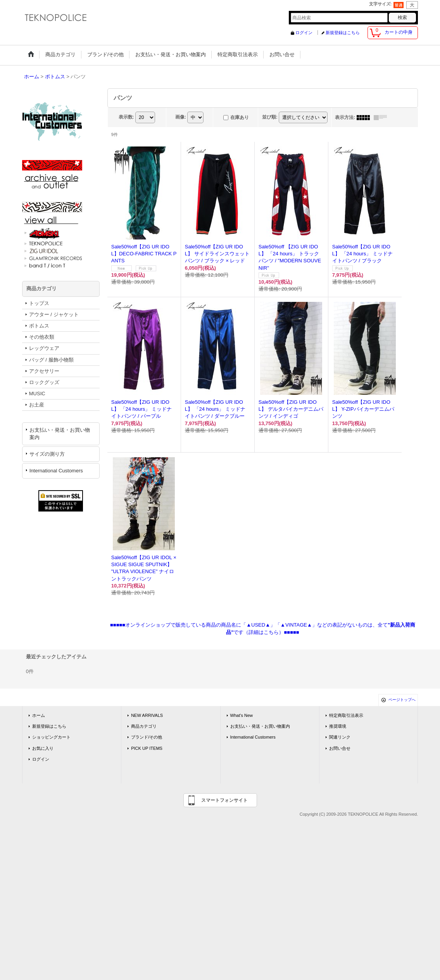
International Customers (56, 471)
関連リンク (340, 737)
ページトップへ (402, 700)
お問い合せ (340, 748)
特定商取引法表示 (346, 715)
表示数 (126, 117)
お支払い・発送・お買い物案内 (60, 433)
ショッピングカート (51, 737)
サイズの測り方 (47, 454)
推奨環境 (338, 726)
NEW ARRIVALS (147, 715)
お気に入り (43, 748)
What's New (242, 715)
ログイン (304, 33)
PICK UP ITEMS (147, 748)
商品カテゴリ (144, 726)
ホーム (39, 715)
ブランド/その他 (147, 737)
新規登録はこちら (343, 33)
